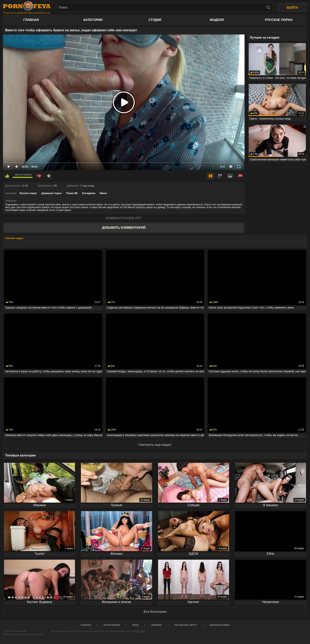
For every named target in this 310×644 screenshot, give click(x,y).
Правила (157, 625)
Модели (217, 20)
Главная (31, 20)
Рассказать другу (186, 625)
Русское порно (279, 20)
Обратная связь (220, 625)
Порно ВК (72, 193)
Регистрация (112, 625)
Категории (93, 20)
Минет (103, 193)
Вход (136, 625)
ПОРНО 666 (138, 631)
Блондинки (89, 193)
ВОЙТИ (292, 8)
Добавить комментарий (124, 228)
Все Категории (155, 612)
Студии (155, 20)
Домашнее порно (52, 193)
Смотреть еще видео (155, 445)
